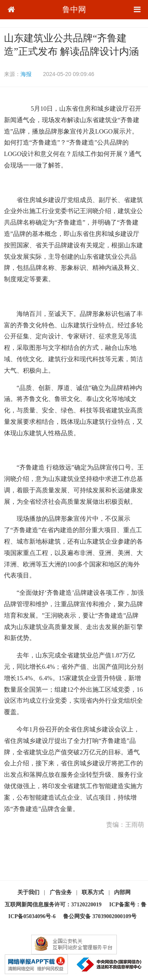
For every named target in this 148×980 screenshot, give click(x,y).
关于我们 (28, 892)
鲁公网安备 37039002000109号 (100, 916)
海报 (26, 74)
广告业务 (61, 892)
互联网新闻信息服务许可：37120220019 (53, 905)
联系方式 (93, 892)
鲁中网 (74, 9)
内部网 (122, 892)
